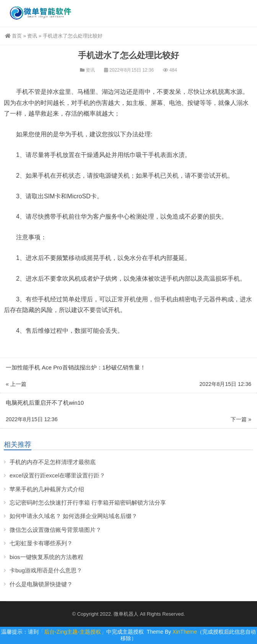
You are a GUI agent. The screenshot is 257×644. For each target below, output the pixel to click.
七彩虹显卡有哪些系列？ (41, 543)
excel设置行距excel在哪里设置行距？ (57, 475)
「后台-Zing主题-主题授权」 (72, 632)
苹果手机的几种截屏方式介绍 (47, 489)
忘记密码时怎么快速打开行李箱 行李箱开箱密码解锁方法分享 (88, 503)
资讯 (32, 36)
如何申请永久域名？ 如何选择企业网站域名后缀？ (73, 516)
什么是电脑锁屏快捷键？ (41, 584)
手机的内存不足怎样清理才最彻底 (53, 462)
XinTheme (185, 632)
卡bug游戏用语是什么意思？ (46, 570)
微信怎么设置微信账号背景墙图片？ (55, 530)
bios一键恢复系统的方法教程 (46, 557)
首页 (13, 36)
